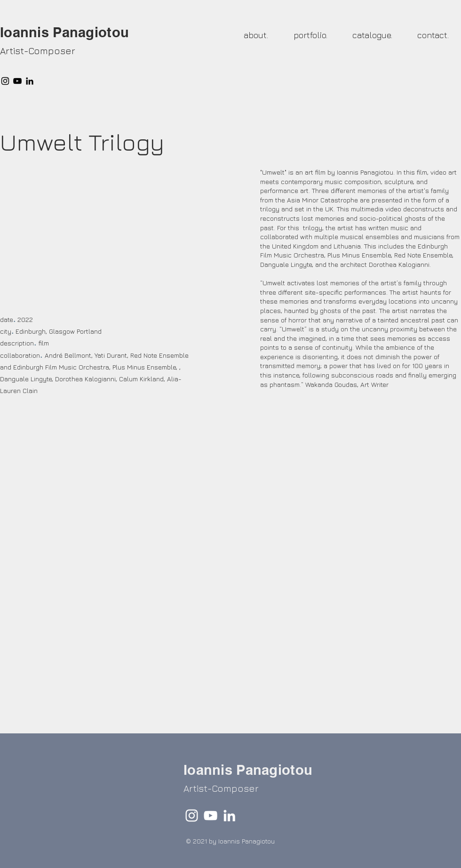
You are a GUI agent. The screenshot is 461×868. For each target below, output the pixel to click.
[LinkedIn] (30, 81)
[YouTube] (17, 81)
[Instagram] (5, 81)
